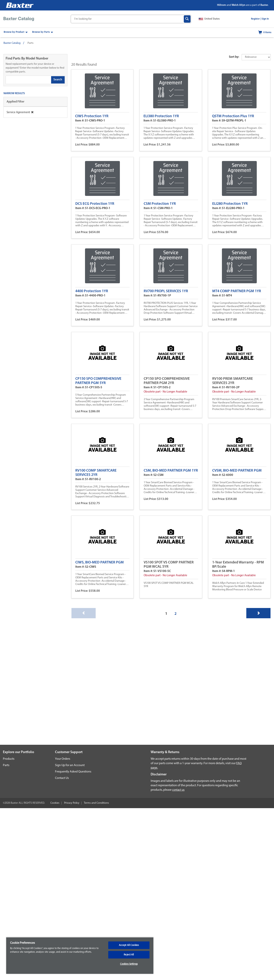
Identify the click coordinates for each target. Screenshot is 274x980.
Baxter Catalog (12, 43)
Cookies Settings (129, 964)
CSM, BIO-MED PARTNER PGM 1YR (171, 471)
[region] (80, 955)
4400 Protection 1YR (92, 291)
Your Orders (63, 759)
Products (9, 759)
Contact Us (62, 778)
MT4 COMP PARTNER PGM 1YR (237, 291)
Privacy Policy (72, 803)
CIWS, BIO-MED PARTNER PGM (100, 563)
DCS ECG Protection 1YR (95, 204)
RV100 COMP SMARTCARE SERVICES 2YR (96, 473)
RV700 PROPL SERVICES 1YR (166, 291)
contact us (178, 790)
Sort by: (234, 57)
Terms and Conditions (96, 803)
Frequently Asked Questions (73, 772)
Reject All (129, 955)
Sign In (265, 19)
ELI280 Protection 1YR (230, 204)
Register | (256, 19)
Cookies (55, 803)
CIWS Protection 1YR (92, 116)
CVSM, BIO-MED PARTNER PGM (237, 471)
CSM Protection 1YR (160, 204)
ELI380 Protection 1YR (161, 116)
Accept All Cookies (129, 945)
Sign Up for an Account (70, 765)
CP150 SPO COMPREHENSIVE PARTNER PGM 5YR (98, 381)
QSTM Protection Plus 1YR (233, 116)
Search (58, 80)
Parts (6, 765)
